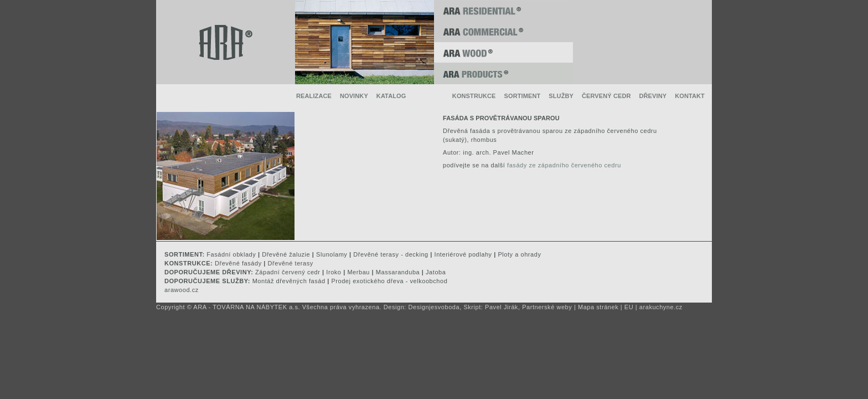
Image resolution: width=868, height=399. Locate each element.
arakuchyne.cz (661, 307)
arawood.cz (182, 290)
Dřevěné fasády (238, 263)
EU (629, 307)
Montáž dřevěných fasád (289, 281)
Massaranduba (398, 272)
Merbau (358, 272)
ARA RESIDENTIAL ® (503, 11)
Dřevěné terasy (291, 263)
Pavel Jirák (502, 307)
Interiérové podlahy (463, 254)
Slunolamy (332, 254)
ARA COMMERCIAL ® (503, 32)
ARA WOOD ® (503, 53)
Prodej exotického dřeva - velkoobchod (389, 281)
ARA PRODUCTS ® (503, 74)
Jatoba (436, 272)
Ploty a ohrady (519, 254)
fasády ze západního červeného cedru (564, 165)
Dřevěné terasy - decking (391, 254)
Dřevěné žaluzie (286, 254)
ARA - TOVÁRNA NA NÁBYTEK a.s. (247, 307)
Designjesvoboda (434, 307)
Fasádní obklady (231, 254)
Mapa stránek (598, 307)
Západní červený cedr (288, 272)
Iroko (334, 272)
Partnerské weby (547, 307)
